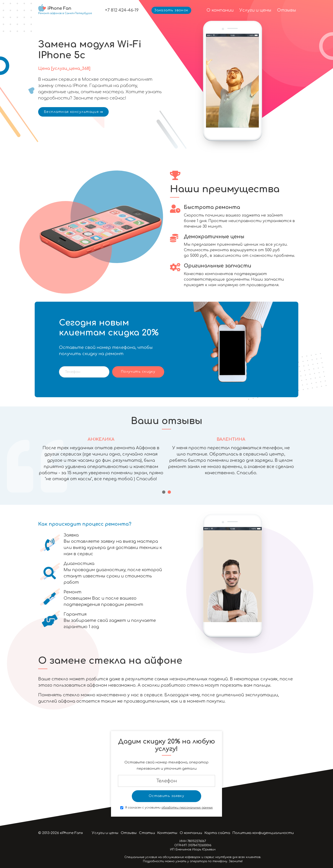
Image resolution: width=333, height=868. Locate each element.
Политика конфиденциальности (263, 833)
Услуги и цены (255, 10)
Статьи (147, 833)
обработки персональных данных (187, 808)
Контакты (167, 833)
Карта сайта (217, 833)
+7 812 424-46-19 (122, 10)
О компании (220, 10)
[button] (164, 492)
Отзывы (287, 10)
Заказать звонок (171, 10)
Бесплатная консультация (73, 112)
